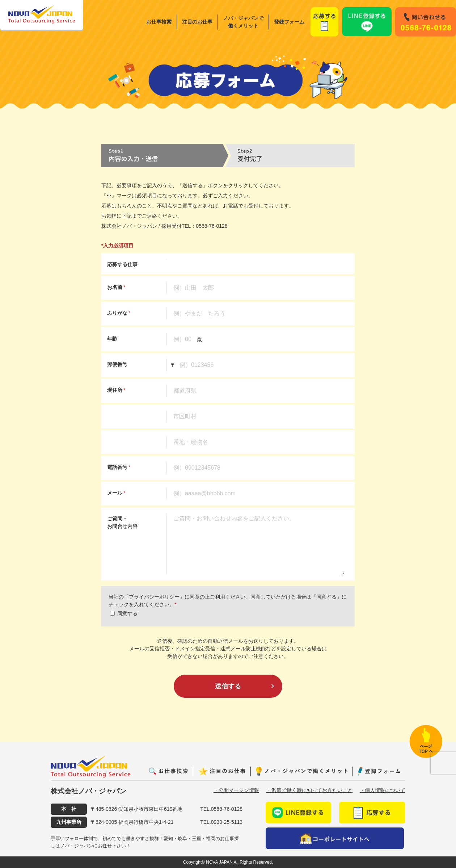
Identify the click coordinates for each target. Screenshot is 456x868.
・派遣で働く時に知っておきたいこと (309, 790)
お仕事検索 (159, 22)
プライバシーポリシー (154, 597)
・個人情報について (383, 790)
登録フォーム (289, 22)
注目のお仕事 (197, 22)
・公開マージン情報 (236, 790)
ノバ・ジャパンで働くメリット (243, 22)
